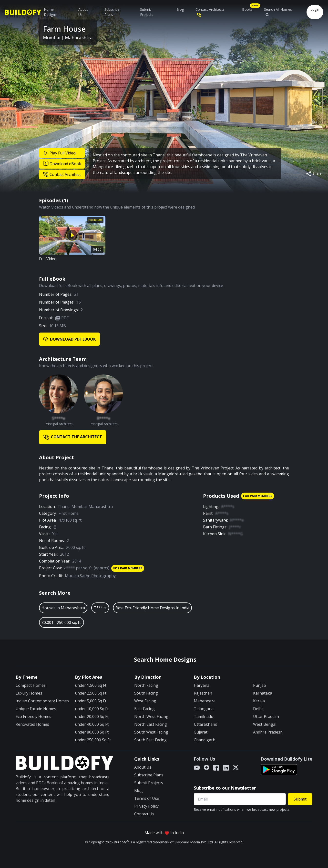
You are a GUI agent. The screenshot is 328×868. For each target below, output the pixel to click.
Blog (180, 9)
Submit (300, 799)
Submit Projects (147, 12)
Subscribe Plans (112, 12)
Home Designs (50, 12)
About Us (83, 12)
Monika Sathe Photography (90, 576)
